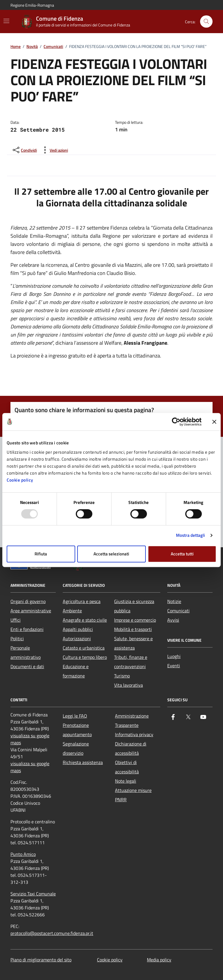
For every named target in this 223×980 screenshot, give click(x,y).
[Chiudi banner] (214, 422)
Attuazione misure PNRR (133, 795)
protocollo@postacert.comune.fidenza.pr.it (52, 933)
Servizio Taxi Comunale (33, 894)
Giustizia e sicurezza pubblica (134, 606)
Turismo (122, 676)
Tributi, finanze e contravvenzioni (131, 662)
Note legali (126, 781)
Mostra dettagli (191, 535)
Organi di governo (28, 601)
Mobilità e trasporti (133, 629)
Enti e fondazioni (27, 629)
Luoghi (174, 656)
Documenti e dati (27, 666)
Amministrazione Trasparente (132, 720)
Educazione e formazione (76, 671)
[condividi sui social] (24, 150)
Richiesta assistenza (83, 762)
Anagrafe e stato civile (85, 620)
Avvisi (173, 620)
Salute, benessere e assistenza (133, 643)
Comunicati (53, 47)
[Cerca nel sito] (206, 22)
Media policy (159, 960)
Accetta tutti (182, 554)
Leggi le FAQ (75, 716)
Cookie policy (20, 480)
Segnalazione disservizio (76, 748)
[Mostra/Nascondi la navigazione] (6, 21)
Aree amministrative (31, 611)
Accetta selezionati (111, 554)
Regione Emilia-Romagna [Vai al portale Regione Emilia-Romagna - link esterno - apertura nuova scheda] (32, 5)
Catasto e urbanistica (84, 648)
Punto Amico (23, 854)
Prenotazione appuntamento (77, 730)
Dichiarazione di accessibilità (131, 748)
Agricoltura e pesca (82, 601)
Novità (32, 47)
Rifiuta (41, 554)
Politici (17, 639)
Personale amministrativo (26, 652)
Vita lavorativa (128, 685)
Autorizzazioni (77, 639)
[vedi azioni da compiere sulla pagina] (54, 150)
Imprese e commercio (135, 620)
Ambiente (72, 611)
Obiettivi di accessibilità (127, 767)
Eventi (174, 666)
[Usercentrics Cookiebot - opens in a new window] (176, 422)
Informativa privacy (134, 734)
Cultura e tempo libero (85, 657)
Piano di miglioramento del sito (41, 960)
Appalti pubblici (78, 629)
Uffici (16, 620)
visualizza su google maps (30, 739)
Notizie (174, 601)
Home (16, 47)
